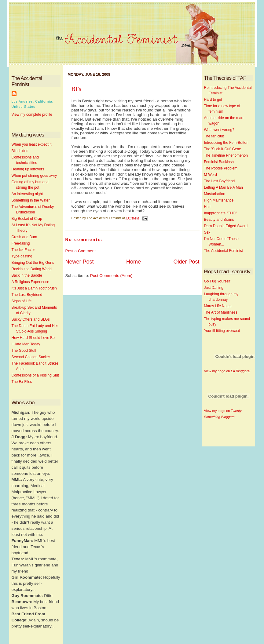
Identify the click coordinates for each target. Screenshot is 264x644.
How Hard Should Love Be (33, 338)
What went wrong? (219, 130)
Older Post (186, 262)
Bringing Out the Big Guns (33, 263)
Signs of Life (22, 301)
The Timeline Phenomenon (226, 155)
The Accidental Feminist (224, 251)
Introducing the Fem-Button (226, 143)
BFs (76, 89)
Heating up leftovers (28, 169)
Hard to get (213, 100)
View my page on (227, 371)
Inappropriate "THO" (221, 213)
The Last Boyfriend (27, 295)
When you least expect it (32, 144)
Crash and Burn (24, 237)
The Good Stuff (24, 351)
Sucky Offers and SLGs (31, 319)
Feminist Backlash (219, 162)
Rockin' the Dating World (32, 269)
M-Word (211, 175)
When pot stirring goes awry (34, 176)
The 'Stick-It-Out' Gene (223, 149)
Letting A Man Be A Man (224, 187)
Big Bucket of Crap (27, 219)
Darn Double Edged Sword (226, 226)
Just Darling (214, 288)
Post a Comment (81, 251)
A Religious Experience (30, 282)
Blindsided (20, 151)
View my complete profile (32, 115)
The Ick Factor (23, 250)
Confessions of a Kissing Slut (35, 375)
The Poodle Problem (221, 168)
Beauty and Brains (219, 220)
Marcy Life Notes (218, 306)
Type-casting (22, 256)
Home (134, 262)
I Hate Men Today (26, 344)
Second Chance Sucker (31, 357)
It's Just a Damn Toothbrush (34, 288)
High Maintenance (219, 200)
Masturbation (215, 194)
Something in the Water (31, 200)
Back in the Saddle (27, 275)
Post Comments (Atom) (111, 276)
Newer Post (80, 262)
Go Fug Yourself (217, 281)
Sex (207, 232)
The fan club (214, 136)
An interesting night (27, 194)
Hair (207, 207)
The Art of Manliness (221, 312)
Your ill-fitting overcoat (222, 331)
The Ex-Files (22, 382)
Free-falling (21, 243)
